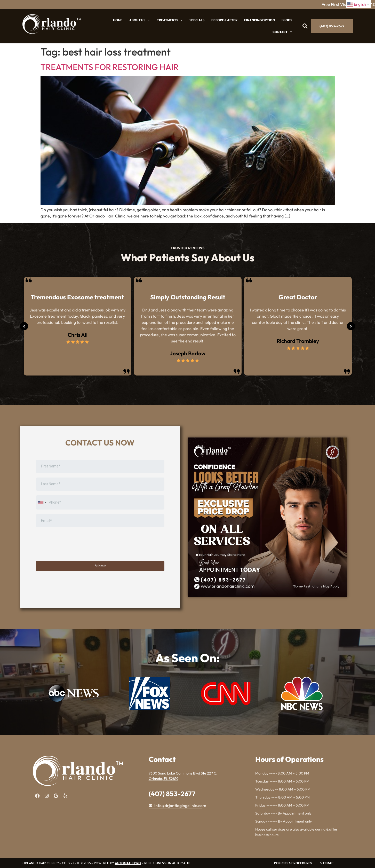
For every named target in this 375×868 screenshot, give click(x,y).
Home (118, 20)
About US (140, 20)
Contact (282, 32)
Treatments (170, 20)
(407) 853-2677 (172, 794)
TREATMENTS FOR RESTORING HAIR (110, 67)
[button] (305, 26)
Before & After (224, 20)
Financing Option (260, 20)
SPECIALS (197, 20)
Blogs (287, 20)
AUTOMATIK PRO (128, 863)
